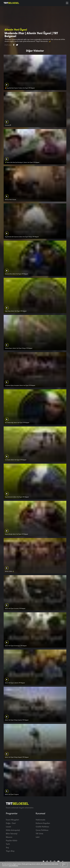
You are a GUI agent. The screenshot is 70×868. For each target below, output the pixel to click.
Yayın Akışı (10, 851)
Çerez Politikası (42, 830)
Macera (9, 837)
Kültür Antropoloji (13, 830)
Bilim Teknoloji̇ (12, 834)
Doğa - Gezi (11, 823)
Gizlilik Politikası (42, 827)
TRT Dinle (39, 834)
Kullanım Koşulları (43, 823)
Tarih (8, 844)
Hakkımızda (40, 820)
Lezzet (8, 827)
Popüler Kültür (12, 840)
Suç (7, 847)
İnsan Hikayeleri (12, 820)
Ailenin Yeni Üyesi (16, 30)
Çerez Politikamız (13, 866)
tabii (38, 837)
